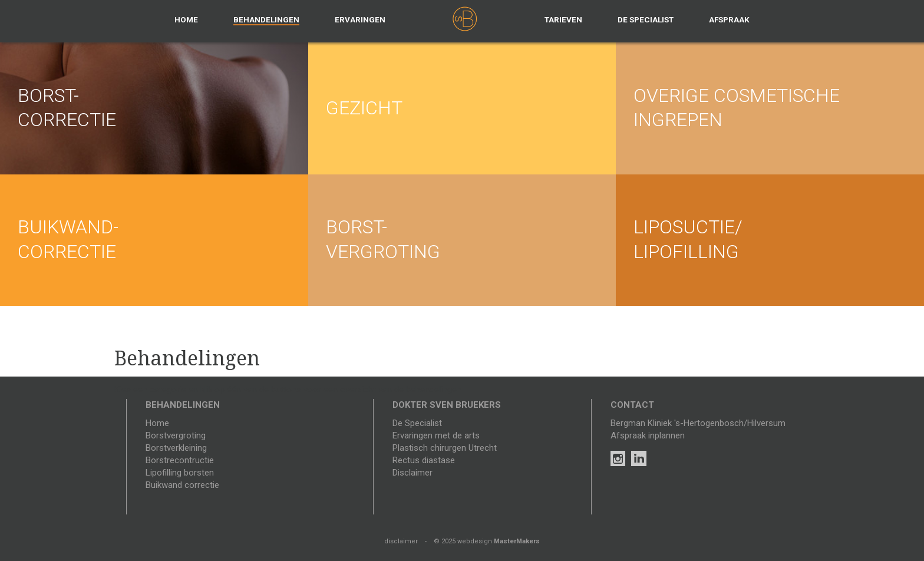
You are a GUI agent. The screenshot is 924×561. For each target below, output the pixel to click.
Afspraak (729, 19)
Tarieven (563, 19)
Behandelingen (266, 19)
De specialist (646, 19)
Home (186, 19)
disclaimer (401, 541)
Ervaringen (360, 19)
